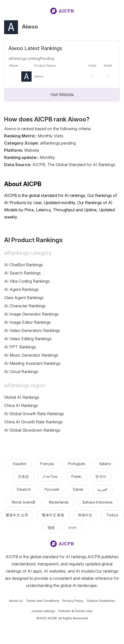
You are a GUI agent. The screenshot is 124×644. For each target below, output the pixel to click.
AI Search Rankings (22, 273)
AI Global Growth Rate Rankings (34, 414)
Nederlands (59, 502)
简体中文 (85, 515)
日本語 (23, 476)
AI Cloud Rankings (21, 372)
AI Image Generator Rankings (31, 314)
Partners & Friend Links (75, 611)
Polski (76, 476)
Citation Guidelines (101, 601)
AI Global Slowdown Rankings (32, 430)
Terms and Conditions (43, 601)
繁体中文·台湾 (17, 515)
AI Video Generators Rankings (32, 330)
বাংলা (72, 528)
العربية (102, 489)
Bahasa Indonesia (98, 502)
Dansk (78, 489)
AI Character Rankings (25, 306)
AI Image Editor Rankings (27, 322)
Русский (52, 489)
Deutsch (24, 489)
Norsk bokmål (23, 502)
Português (77, 464)
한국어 (101, 476)
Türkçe (112, 515)
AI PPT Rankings (20, 347)
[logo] (62, 12)
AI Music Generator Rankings (31, 355)
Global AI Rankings (22, 397)
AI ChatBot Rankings (23, 265)
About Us (16, 601)
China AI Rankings (21, 405)
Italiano (105, 464)
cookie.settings (43, 611)
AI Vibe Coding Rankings (27, 281)
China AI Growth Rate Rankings (33, 422)
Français (47, 464)
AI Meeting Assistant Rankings (32, 363)
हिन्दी (51, 528)
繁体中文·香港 (53, 515)
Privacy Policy (73, 601)
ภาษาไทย (50, 476)
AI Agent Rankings (21, 289)
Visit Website (62, 94)
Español (20, 464)
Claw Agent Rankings (24, 298)
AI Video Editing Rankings (28, 339)
